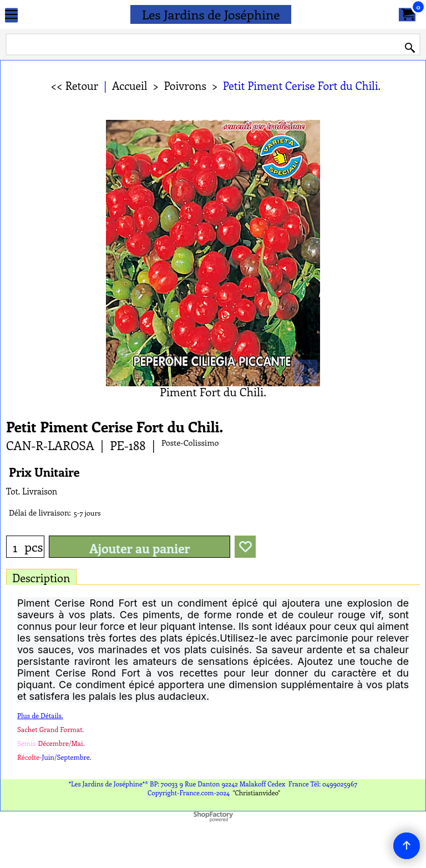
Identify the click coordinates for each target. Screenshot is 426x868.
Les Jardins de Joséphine (211, 14)
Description (41, 577)
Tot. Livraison (32, 491)
